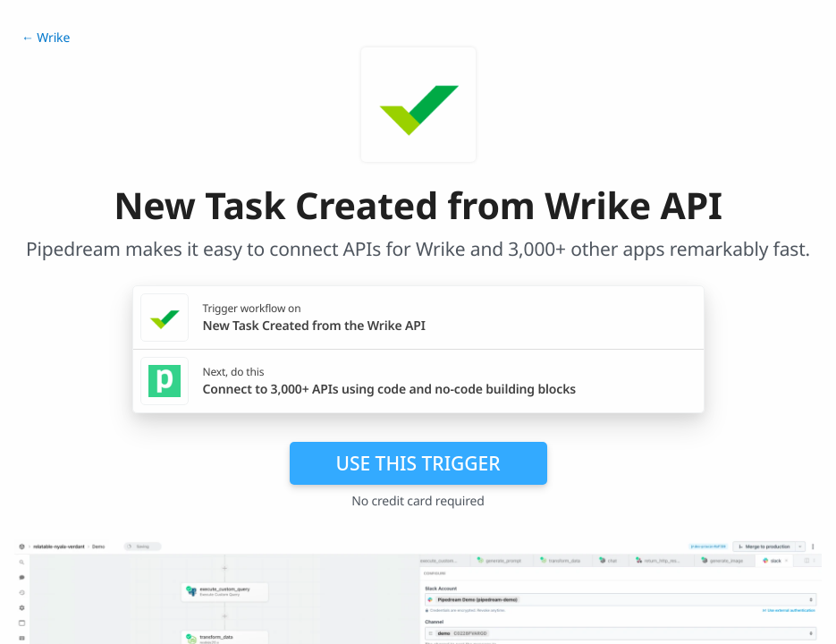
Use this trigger (418, 463)
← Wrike (46, 38)
